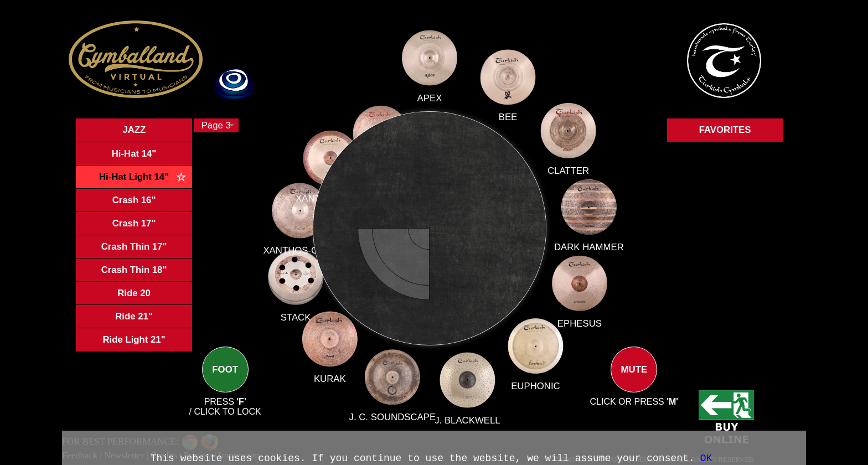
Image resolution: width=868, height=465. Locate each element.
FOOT (225, 379)
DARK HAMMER (588, 247)
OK (706, 458)
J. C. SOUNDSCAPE (394, 412)
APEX (430, 106)
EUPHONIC (534, 384)
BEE (504, 124)
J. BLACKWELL (467, 417)
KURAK (336, 372)
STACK (308, 313)
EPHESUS (578, 323)
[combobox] (216, 125)
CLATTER (562, 175)
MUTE (634, 379)
